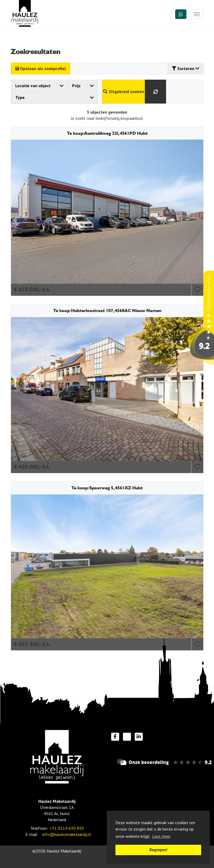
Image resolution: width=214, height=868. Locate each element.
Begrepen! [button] (158, 850)
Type (55, 97)
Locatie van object (40, 86)
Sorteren (186, 68)
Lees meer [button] (161, 836)
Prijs (83, 86)
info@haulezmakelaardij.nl (67, 834)
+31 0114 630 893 (67, 828)
